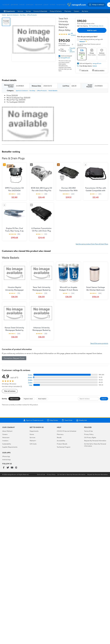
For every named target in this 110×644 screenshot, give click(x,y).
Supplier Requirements (10, 447)
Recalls (59, 437)
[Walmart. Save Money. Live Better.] (76, 5)
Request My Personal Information (95, 441)
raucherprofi (6, 5)
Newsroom (6, 437)
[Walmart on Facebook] (4, 468)
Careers (76, 11)
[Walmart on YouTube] (12, 468)
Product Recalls (62, 444)
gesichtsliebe (14, 5)
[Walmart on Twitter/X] (8, 468)
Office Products (32, 15)
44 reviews (73, 34)
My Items (85, 11)
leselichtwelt (39, 5)
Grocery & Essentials (40, 11)
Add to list (84, 70)
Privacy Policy (89, 434)
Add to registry (98, 70)
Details (95, 66)
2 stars (30, 382)
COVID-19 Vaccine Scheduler (67, 431)
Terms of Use (88, 431)
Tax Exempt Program (64, 447)
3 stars (30, 380)
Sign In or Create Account (33, 420)
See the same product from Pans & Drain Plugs (92, 244)
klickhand (52, 5)
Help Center (53, 420)
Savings (28, 11)
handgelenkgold (61, 5)
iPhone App (6, 456)
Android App (6, 460)
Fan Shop (23, 15)
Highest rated (28, 399)
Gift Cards (33, 444)
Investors (5, 441)
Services (20, 11)
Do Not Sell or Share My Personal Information (71, 474)
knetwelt (22, 5)
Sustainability (7, 444)
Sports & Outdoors (13, 15)
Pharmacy (68, 11)
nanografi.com (65, 58)
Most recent (14, 399)
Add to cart (92, 30)
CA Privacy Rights (90, 437)
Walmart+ (33, 441)
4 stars (30, 377)
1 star (31, 385)
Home (4, 15)
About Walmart (7, 431)
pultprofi (46, 5)
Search (104, 399)
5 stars (30, 375)
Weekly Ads (82, 420)
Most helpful (42, 399)
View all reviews (10, 391)
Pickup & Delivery (56, 11)
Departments (9, 11)
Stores (32, 434)
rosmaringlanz (30, 5)
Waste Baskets (53, 91)
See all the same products (99, 343)
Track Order (67, 420)
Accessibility (61, 441)
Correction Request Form (14, 358)
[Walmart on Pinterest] (16, 468)
